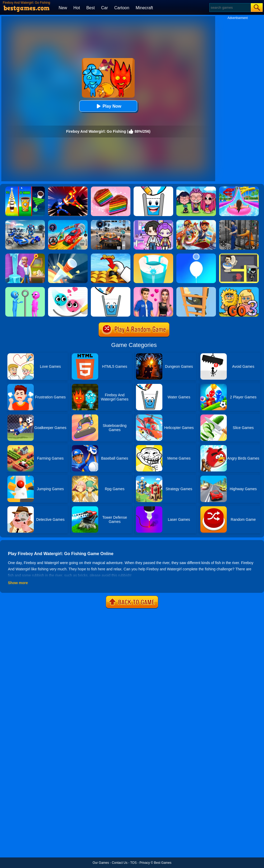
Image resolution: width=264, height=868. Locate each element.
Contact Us (119, 863)
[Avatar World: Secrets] (153, 222)
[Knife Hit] (68, 255)
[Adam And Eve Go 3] (239, 289)
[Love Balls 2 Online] (68, 289)
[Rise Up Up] (196, 255)
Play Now (108, 106)
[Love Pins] (25, 289)
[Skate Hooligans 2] (196, 222)
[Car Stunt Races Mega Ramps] (68, 222)
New (63, 8)
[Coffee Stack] (25, 188)
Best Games (163, 863)
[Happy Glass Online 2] (111, 289)
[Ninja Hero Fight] (68, 188)
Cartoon (122, 8)
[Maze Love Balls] (239, 255)
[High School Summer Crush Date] (153, 289)
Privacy (145, 863)
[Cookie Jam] (111, 188)
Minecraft (144, 8)
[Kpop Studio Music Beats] (196, 188)
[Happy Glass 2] (153, 188)
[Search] (230, 8)
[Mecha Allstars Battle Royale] (25, 222)
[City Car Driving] (111, 222)
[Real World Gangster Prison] (239, 222)
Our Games (101, 863)
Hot (77, 8)
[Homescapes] (25, 255)
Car (105, 8)
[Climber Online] (196, 289)
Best (91, 8)
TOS (133, 863)
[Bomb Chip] (111, 255)
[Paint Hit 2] (153, 255)
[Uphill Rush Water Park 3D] (239, 188)
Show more (18, 583)
